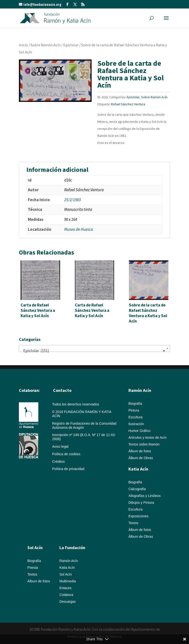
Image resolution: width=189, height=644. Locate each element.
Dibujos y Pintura (141, 503)
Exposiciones (138, 516)
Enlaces (65, 588)
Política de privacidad (68, 469)
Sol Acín (66, 574)
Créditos (58, 462)
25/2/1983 (72, 200)
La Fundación (72, 548)
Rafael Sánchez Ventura (128, 104)
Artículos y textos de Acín (147, 438)
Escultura (135, 417)
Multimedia (68, 581)
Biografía (135, 404)
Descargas (67, 602)
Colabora (66, 595)
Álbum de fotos (140, 451)
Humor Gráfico (139, 431)
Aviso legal (60, 446)
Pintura (134, 410)
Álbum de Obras (141, 458)
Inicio (23, 45)
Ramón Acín (69, 561)
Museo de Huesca (79, 229)
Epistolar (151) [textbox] (93, 351)
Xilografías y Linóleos (145, 496)
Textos (133, 523)
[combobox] (94, 348)
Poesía (33, 568)
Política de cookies (66, 454)
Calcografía (137, 489)
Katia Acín (138, 469)
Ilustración (136, 424)
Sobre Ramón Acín (46, 45)
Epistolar (71, 45)
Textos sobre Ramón (144, 444)
